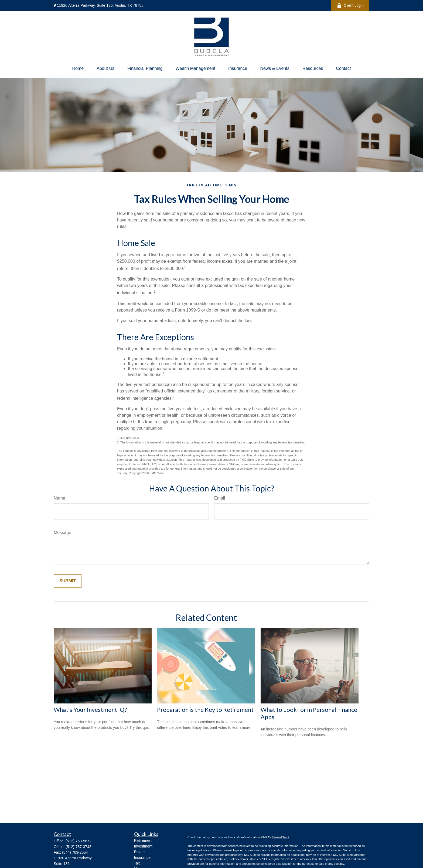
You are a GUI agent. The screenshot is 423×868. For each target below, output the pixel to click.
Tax (137, 863)
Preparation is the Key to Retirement (205, 710)
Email (220, 498)
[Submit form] (68, 581)
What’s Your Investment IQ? (90, 710)
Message (62, 533)
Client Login (350, 6)
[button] (78, 69)
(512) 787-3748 (79, 847)
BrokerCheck (281, 837)
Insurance (142, 857)
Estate (139, 852)
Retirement (143, 840)
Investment (143, 846)
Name (59, 498)
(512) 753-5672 (79, 841)
